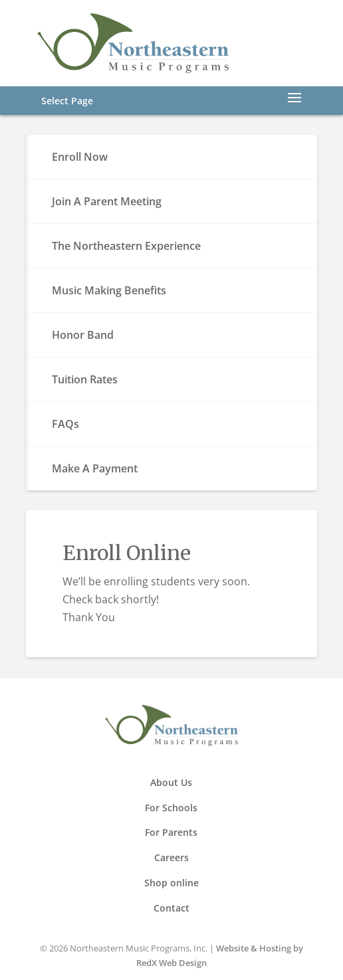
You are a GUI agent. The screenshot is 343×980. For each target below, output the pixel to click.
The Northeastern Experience (126, 246)
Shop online (171, 883)
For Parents (171, 832)
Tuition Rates (85, 379)
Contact (171, 908)
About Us (171, 782)
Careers (171, 857)
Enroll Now (80, 157)
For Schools (171, 808)
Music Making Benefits (109, 290)
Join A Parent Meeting (107, 201)
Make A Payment (95, 468)
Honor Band (83, 335)
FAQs (65, 424)
